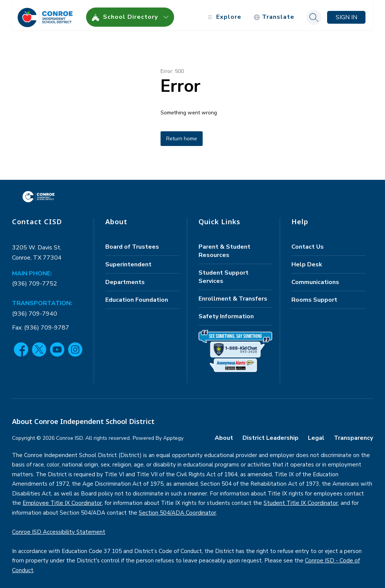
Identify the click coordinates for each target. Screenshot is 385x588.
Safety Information (226, 312)
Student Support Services (224, 272)
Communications (315, 278)
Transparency (353, 433)
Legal (316, 433)
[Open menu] (224, 13)
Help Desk (307, 260)
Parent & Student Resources (224, 246)
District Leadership (271, 433)
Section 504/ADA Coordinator (177, 508)
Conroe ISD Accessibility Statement (59, 527)
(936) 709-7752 (35, 280)
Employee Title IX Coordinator (62, 499)
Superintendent (128, 260)
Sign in (346, 13)
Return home (182, 134)
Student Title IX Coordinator (301, 499)
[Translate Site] (274, 13)
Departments (125, 278)
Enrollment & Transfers (233, 294)
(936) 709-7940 (35, 309)
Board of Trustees (132, 242)
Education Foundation (137, 295)
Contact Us (308, 242)
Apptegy (173, 434)
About (224, 433)
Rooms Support (314, 295)
